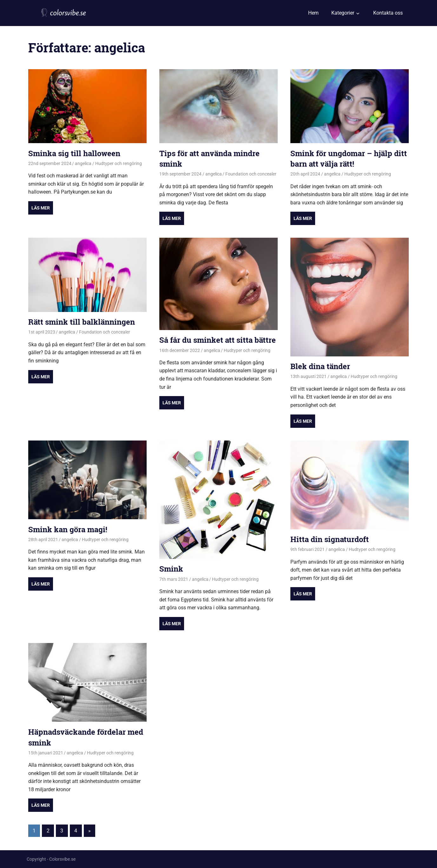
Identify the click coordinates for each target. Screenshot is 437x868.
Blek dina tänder (320, 366)
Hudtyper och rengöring (119, 163)
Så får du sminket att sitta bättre (218, 340)
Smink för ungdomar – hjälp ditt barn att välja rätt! (349, 159)
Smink (171, 569)
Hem (313, 13)
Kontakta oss (388, 13)
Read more (41, 208)
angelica (83, 163)
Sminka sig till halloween (74, 153)
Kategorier (343, 13)
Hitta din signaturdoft (330, 539)
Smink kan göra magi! (68, 529)
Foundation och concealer (251, 174)
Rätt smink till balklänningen (82, 322)
